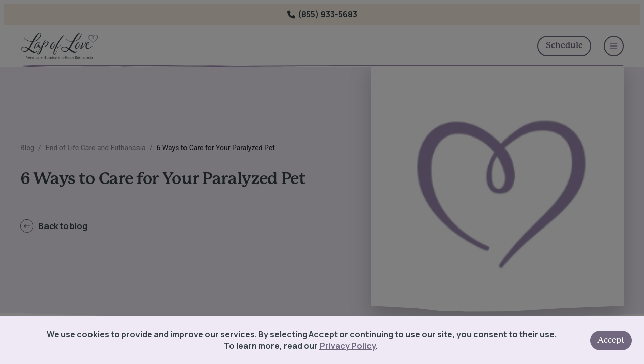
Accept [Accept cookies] (611, 340)
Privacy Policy (348, 346)
